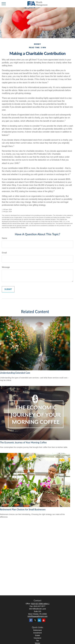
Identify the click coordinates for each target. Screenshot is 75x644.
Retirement (37, 630)
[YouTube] (44, 620)
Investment (37, 633)
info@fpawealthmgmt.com (37, 616)
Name (4, 238)
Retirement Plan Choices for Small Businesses (23, 509)
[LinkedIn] (39, 620)
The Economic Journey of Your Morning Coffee (23, 442)
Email (4, 253)
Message (6, 267)
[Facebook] (31, 620)
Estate (37, 635)
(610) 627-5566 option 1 (40, 604)
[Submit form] (8, 289)
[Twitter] (35, 620)
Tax (37, 641)
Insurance (37, 638)
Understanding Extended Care (15, 373)
